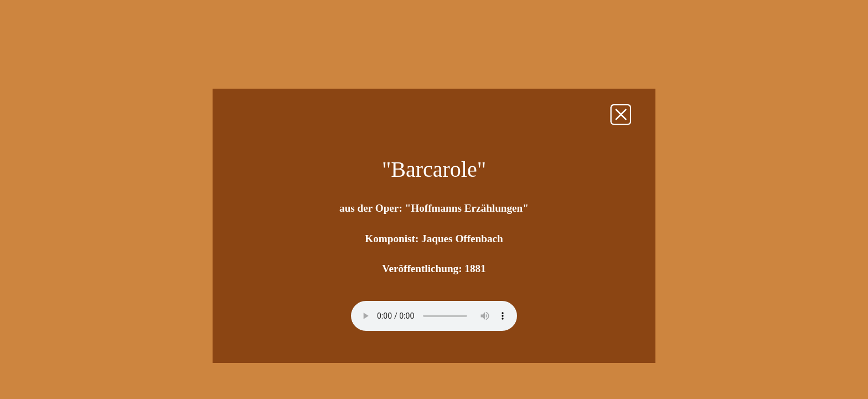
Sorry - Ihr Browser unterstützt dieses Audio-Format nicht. (434, 316)
